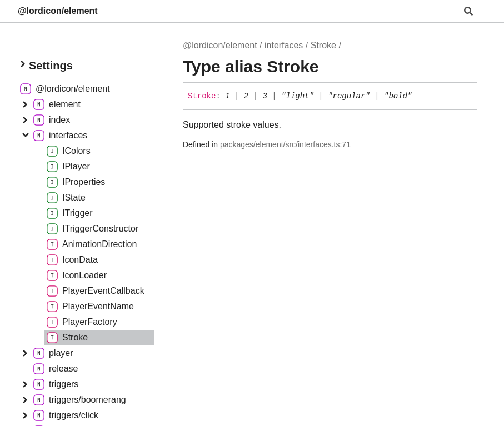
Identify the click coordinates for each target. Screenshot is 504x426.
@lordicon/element (58, 11)
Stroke (323, 45)
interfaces (284, 45)
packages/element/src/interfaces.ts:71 (285, 144)
